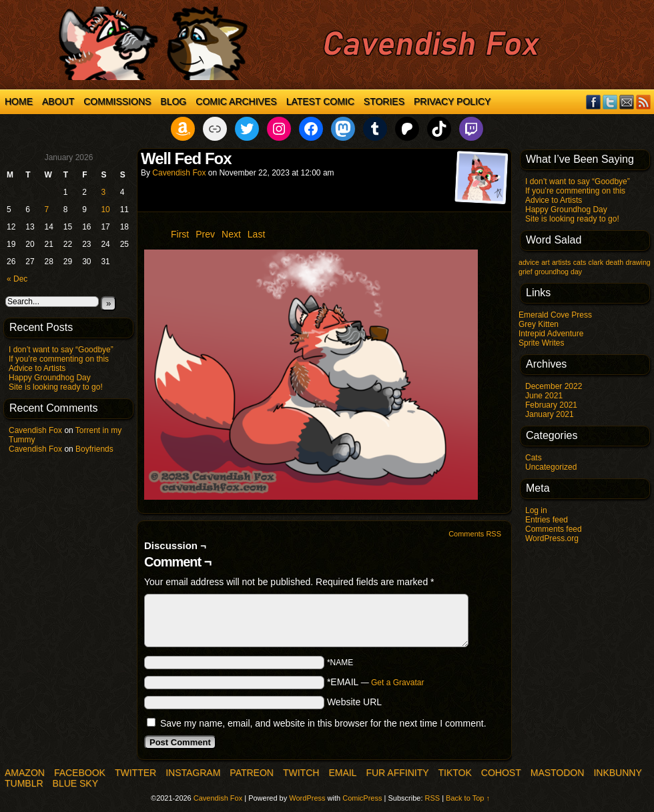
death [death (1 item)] (614, 262)
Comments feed (554, 529)
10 (105, 210)
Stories (384, 101)
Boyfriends (94, 449)
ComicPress (362, 798)
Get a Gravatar (397, 683)
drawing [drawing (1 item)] (638, 262)
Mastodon (558, 773)
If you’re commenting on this (59, 359)
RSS (644, 102)
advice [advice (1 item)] (529, 262)
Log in (536, 510)
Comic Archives (236, 101)
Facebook (594, 102)
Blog (173, 101)
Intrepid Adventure (551, 334)
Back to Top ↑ (468, 798)
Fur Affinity (397, 773)
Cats (534, 458)
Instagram (193, 773)
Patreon (252, 773)
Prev (205, 234)
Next (231, 234)
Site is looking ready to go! (56, 387)
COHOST (501, 773)
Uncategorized (551, 467)
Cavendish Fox (35, 430)
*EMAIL (376, 682)
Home (19, 101)
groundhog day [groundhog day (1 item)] (558, 272)
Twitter (610, 102)
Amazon (25, 773)
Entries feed (547, 520)
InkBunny (617, 773)
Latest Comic (320, 101)
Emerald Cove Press (555, 315)
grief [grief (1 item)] (526, 272)
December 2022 (554, 386)
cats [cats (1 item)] (580, 262)
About (58, 101)
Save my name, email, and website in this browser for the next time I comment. (323, 723)
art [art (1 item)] (545, 262)
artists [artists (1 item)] (561, 262)
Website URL (354, 702)
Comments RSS (475, 534)
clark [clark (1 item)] (596, 262)
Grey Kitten (539, 324)
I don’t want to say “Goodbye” (61, 350)
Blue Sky (75, 783)
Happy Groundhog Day (50, 378)
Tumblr (24, 783)
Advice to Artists (37, 368)
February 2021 (551, 405)
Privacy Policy (452, 101)
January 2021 (550, 414)
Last (256, 234)
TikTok (455, 773)
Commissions (117, 101)
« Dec (17, 279)
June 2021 (544, 396)
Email (627, 102)
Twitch (301, 773)
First (180, 234)
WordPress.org (552, 538)
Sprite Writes (541, 343)
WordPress (307, 798)
